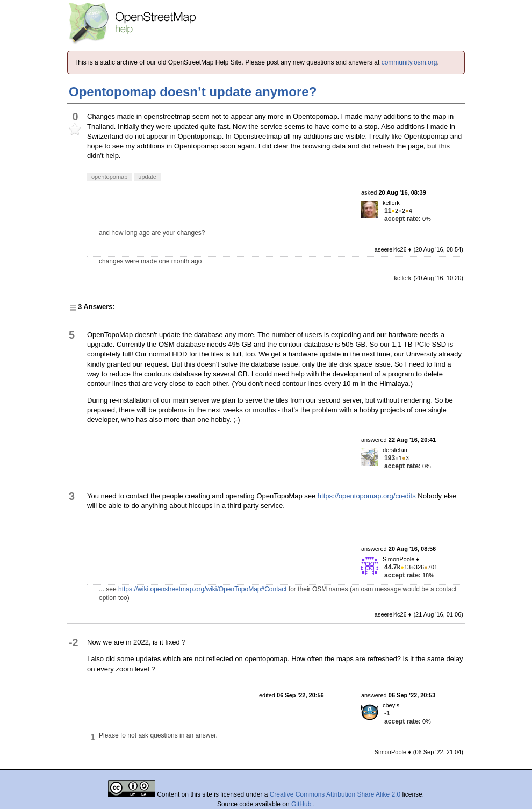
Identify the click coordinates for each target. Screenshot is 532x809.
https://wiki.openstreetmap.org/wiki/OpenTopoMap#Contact (203, 589)
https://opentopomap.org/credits (367, 496)
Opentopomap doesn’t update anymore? (193, 92)
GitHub (302, 804)
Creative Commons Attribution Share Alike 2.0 (335, 794)
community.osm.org (409, 62)
